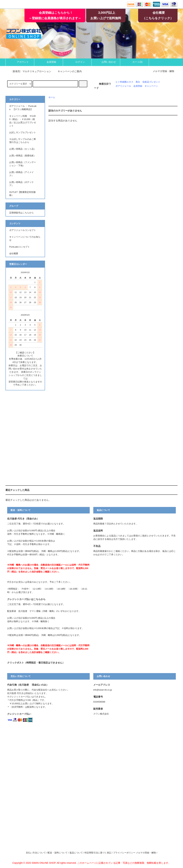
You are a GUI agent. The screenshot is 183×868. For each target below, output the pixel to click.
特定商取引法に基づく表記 (98, 853)
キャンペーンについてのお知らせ (25, 239)
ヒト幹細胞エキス (124, 82)
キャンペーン (151, 86)
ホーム (52, 97)
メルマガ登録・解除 (163, 71)
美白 (138, 82)
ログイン (77, 62)
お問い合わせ (106, 62)
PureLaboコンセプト (21, 247)
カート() (134, 62)
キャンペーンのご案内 (68, 71)
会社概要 (159, 13)
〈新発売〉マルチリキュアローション (29, 71)
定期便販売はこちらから (21, 213)
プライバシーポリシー (124, 853)
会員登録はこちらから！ (56, 13)
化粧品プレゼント (151, 82)
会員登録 (48, 62)
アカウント (20, 62)
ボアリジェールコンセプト (23, 230)
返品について (76, 853)
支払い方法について (36, 853)
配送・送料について (58, 853)
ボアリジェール (123, 86)
